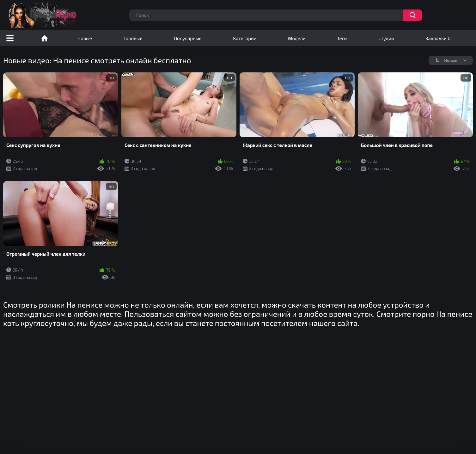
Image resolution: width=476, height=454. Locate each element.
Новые (85, 38)
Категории (245, 38)
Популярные (188, 38)
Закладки (438, 38)
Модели (297, 38)
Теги (342, 38)
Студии (386, 38)
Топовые (133, 38)
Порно (45, 38)
